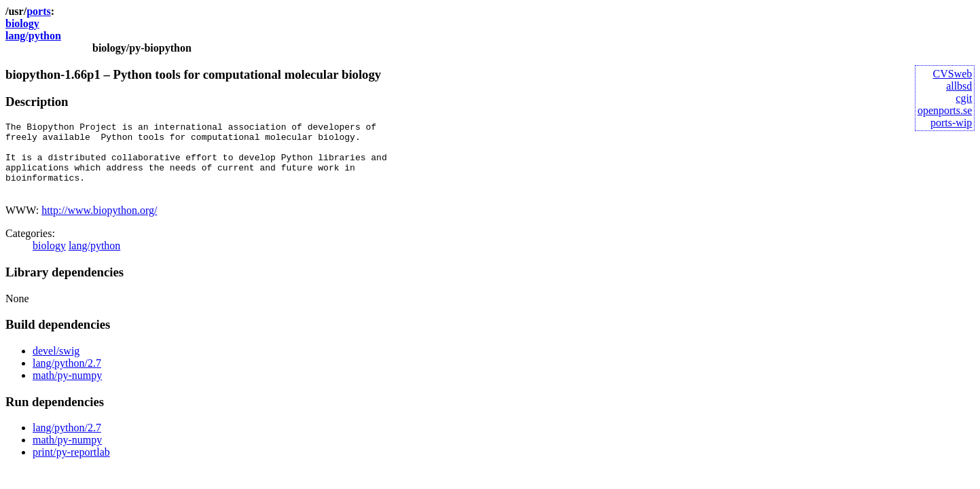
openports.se (945, 110)
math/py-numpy (67, 390)
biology (22, 23)
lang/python (33, 36)
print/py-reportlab (71, 466)
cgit (964, 98)
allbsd (959, 86)
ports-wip (951, 123)
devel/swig (56, 365)
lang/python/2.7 (67, 377)
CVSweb (953, 74)
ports (39, 11)
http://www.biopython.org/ (99, 224)
